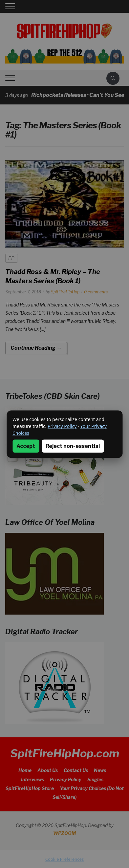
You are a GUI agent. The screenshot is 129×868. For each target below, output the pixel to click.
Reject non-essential (73, 446)
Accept (26, 446)
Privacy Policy (62, 426)
